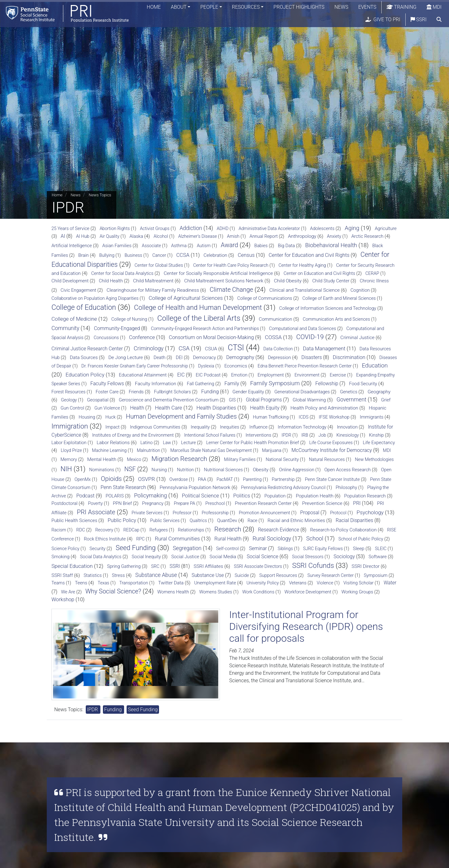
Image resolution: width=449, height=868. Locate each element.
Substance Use (208, 575)
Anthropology (302, 236)
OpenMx (83, 479)
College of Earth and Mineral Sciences (339, 298)
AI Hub (83, 236)
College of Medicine (74, 319)
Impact (112, 427)
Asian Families (117, 246)
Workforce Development (308, 592)
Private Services (147, 513)
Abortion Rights (115, 228)
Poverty (95, 503)
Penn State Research (123, 487)
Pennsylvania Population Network (195, 487)
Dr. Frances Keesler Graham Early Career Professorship (135, 366)
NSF (130, 469)
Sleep (359, 549)
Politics (242, 496)
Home (154, 8)
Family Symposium (275, 383)
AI (63, 236)
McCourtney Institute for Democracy (332, 450)
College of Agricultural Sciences (186, 298)
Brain (84, 255)
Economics (236, 366)
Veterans (298, 583)
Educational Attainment (143, 375)
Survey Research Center (331, 575)
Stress (118, 575)
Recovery (104, 530)
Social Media (223, 557)
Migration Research (179, 459)
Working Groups (357, 592)
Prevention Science (322, 503)
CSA (184, 348)
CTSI (236, 348)
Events (367, 8)
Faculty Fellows (107, 384)
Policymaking (150, 495)
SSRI (419, 20)
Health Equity (265, 408)
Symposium (376, 575)
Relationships (191, 530)
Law (167, 443)
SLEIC (381, 549)
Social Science (262, 556)
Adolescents (322, 229)
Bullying (107, 255)
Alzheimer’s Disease (197, 236)
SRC (155, 566)
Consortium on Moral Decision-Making (212, 337)
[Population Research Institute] (65, 14)
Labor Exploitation (69, 443)
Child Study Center (331, 281)
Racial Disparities (355, 520)
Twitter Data (171, 583)
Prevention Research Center (263, 503)
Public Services (165, 520)
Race (252, 520)
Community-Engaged (117, 328)
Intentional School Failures (210, 435)
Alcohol (161, 236)
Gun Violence (107, 408)
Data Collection (278, 349)
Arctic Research (367, 236)
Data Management (324, 348)
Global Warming (309, 400)
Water (390, 583)
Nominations (102, 470)
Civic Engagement (78, 290)
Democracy (204, 357)
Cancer (159, 255)
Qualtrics (198, 520)
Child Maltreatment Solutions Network (224, 281)
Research (228, 529)
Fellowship (327, 384)
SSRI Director (366, 566)
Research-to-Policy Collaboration (343, 530)
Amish (233, 236)
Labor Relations (113, 443)
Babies (261, 246)
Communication (275, 319)
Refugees (159, 530)
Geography (379, 392)
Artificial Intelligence (72, 246)
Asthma (179, 246)
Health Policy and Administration (324, 408)
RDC (81, 530)
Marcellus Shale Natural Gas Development (211, 450)
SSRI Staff (62, 575)
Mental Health (102, 459)
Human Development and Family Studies (181, 416)
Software (378, 557)
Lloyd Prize (71, 450)
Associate (151, 246)
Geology (69, 400)
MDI (434, 8)
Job (322, 435)
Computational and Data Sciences (303, 329)
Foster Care (107, 392)
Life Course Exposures (331, 443)
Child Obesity (288, 281)
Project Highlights (299, 8)
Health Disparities (216, 408)
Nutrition (185, 470)
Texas (103, 583)
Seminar (258, 548)
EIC (181, 375)
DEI (179, 357)
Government (351, 400)
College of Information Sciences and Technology (328, 308)
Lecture (189, 443)
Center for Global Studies (159, 265)
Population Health (315, 496)
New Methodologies (374, 459)
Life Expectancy (379, 443)
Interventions (258, 435)
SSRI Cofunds (313, 565)
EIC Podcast (208, 375)
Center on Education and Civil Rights (319, 273)
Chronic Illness (374, 281)
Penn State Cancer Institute (332, 479)
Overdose (179, 479)
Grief (386, 400)
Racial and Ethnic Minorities (296, 520)
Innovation (347, 427)
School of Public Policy (361, 539)
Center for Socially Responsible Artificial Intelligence (218, 273)
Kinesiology (348, 435)
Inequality (200, 427)
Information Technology (302, 427)
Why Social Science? (113, 591)
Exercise (338, 375)
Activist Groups (155, 228)
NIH (66, 469)
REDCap (131, 530)
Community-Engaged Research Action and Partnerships (205, 328)
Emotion (239, 375)
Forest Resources (68, 392)
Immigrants (372, 417)
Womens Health (173, 592)
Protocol (338, 513)
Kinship (376, 435)
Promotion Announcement (264, 513)
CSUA (211, 349)
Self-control (227, 549)
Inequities (230, 427)
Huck (111, 417)
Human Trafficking (271, 417)
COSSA (273, 337)
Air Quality (109, 236)
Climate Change (232, 290)
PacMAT (224, 479)
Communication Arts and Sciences (336, 319)
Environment (307, 375)
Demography (240, 357)
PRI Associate (96, 512)
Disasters (312, 357)
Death (160, 357)
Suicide (242, 575)
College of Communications (265, 298)
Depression (279, 357)
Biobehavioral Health (331, 245)
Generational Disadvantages (302, 392)
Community (65, 328)
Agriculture (386, 228)
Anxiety (334, 236)
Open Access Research (348, 470)
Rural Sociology (272, 538)
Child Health (111, 281)
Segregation (187, 548)
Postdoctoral (65, 503)
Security (97, 549)
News (341, 8)
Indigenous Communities (155, 427)
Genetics (349, 392)
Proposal (310, 513)
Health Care (169, 408)
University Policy (263, 583)
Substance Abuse (156, 575)
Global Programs (264, 400)
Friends (136, 392)
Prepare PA (184, 503)
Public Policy (122, 520)
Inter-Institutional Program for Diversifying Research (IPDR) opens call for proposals (306, 627)
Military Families (240, 459)
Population (275, 496)
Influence (258, 427)
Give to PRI (383, 20)
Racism (59, 530)
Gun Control (72, 408)
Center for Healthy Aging (302, 265)
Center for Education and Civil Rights (309, 255)
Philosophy (346, 487)
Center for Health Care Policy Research (231, 265)
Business (133, 255)
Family (232, 384)
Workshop (63, 599)
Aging (352, 228)
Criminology (149, 348)
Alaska (136, 236)
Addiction (191, 228)
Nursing (159, 470)
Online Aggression (297, 470)
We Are (68, 592)
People (209, 8)
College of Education (84, 307)
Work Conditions (258, 592)
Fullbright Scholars (172, 392)
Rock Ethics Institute (105, 539)
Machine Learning (109, 450)
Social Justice (185, 557)
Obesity (261, 470)
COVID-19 (310, 337)
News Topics (100, 195)
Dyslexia (206, 366)
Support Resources (278, 575)
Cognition (360, 290)
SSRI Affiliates (208, 566)
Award (229, 245)
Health (137, 408)
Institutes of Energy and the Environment (133, 435)
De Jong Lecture (126, 357)
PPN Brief (122, 504)
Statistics (93, 575)
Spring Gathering (124, 566)
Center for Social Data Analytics (122, 273)
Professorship (215, 513)
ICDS (304, 417)
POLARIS (115, 496)
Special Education (72, 566)
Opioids (111, 479)
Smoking (60, 557)
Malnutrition (149, 450)
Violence (325, 583)
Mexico (134, 460)
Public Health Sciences (74, 520)
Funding (210, 392)
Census (246, 255)
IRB (305, 435)
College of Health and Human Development (198, 307)
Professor (182, 513)
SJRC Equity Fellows (323, 549)
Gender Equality (248, 392)
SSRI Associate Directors (258, 566)
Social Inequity (146, 557)
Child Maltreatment (153, 281)
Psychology (370, 512)
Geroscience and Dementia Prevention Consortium (169, 400)
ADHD (223, 228)
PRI (357, 503)
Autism (204, 246)
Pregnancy (153, 503)
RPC (140, 539)
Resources (246, 8)
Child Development (70, 281)
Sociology (344, 556)
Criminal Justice (357, 338)
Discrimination (349, 357)
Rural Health (228, 539)
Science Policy (65, 549)
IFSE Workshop (334, 417)
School (315, 538)
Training (402, 8)
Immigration (70, 426)
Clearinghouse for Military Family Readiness (153, 290)
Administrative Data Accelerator (269, 228)
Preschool (215, 503)
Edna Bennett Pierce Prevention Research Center (305, 366)
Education (375, 365)
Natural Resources (327, 459)
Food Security (363, 384)
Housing (87, 417)
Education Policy (85, 375)
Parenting (252, 479)
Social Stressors (308, 557)
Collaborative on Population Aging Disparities (95, 298)
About (179, 8)
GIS (232, 400)
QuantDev (227, 520)
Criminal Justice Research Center (87, 349)
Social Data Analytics (101, 557)
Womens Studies (216, 592)
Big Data (286, 246)
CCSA (183, 255)
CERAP (372, 273)
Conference (142, 337)
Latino (146, 443)
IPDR (286, 435)
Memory (69, 460)
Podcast (86, 496)
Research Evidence (278, 530)
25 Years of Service (70, 229)
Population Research (365, 496)
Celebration (215, 255)
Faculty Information (156, 384)
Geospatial (98, 400)
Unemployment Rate (215, 583)
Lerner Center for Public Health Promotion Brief (253, 443)
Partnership (283, 480)
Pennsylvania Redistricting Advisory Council (283, 487)
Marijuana (272, 450)
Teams (58, 583)
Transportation (134, 583)
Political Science (200, 496)
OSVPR (147, 479)
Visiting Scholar (358, 583)
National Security (282, 459)
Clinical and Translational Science (305, 290)
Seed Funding (136, 548)
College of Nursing (129, 319)
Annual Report (263, 236)
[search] (439, 20)
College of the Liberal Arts (199, 318)
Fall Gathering (200, 384)
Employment (271, 375)
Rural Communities (178, 539)
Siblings (285, 549)
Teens (81, 583)
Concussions (106, 338)
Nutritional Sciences (223, 470)
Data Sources (84, 357)
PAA (202, 479)
